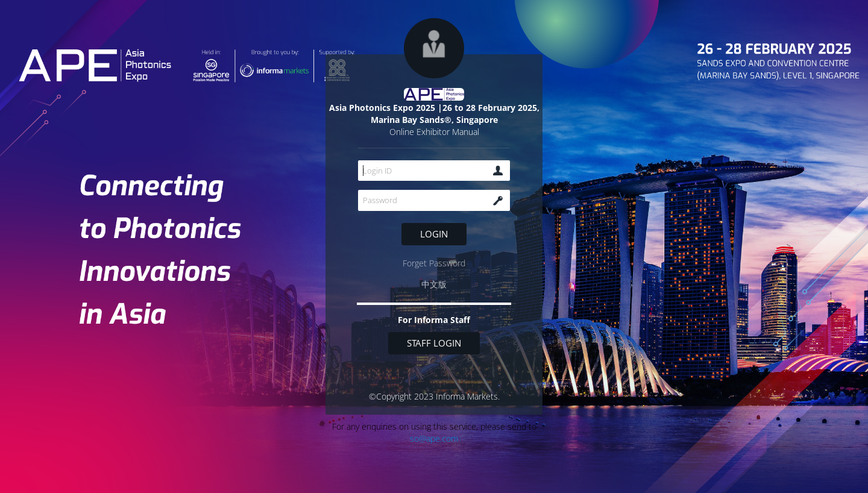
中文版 (434, 284)
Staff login (434, 343)
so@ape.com (434, 438)
